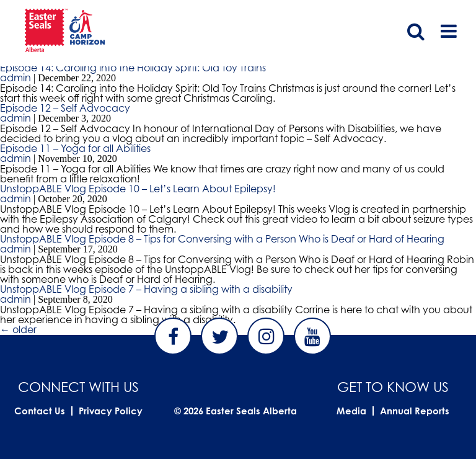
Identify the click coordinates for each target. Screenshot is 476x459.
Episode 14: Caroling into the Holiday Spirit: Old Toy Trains (133, 68)
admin (15, 78)
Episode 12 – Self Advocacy (65, 108)
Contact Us (40, 411)
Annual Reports (415, 411)
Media (351, 411)
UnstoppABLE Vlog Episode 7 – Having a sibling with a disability (146, 289)
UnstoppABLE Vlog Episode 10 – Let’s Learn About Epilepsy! (138, 189)
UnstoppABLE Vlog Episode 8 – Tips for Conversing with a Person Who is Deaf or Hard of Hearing (222, 239)
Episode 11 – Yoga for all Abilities (75, 148)
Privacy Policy (111, 411)
